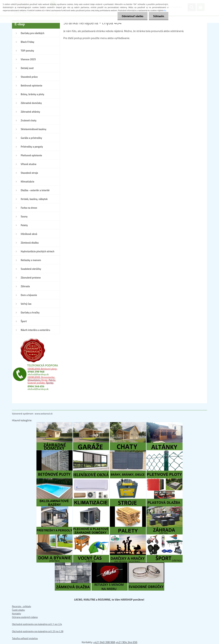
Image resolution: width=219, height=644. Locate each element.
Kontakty (17, 613)
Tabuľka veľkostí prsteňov (25, 638)
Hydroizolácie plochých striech (38, 251)
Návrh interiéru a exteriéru (35, 330)
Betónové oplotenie (31, 86)
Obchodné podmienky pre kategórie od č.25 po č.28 (38, 631)
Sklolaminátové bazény (34, 129)
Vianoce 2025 (28, 59)
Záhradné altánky (30, 112)
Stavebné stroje (29, 173)
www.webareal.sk (44, 413)
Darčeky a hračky (30, 312)
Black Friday (27, 42)
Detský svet (27, 68)
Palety (24, 225)
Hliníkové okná (29, 234)
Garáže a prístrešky (31, 138)
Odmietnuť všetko (132, 16)
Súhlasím (159, 16)
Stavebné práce (29, 77)
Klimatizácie (27, 182)
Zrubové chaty (29, 120)
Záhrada (25, 286)
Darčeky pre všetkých (33, 33)
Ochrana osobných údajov (25, 617)
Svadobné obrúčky (31, 269)
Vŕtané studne (29, 164)
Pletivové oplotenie (31, 155)
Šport (24, 321)
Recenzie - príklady (22, 606)
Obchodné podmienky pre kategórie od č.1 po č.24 (37, 624)
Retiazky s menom (31, 260)
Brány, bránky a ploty (32, 94)
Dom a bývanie (29, 295)
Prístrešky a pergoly (32, 147)
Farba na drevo (29, 208)
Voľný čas (26, 304)
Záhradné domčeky (31, 103)
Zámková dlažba (30, 243)
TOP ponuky (27, 51)
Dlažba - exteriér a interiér (35, 190)
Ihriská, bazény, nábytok (34, 199)
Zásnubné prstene (31, 278)
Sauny (24, 216)
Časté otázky (18, 610)
